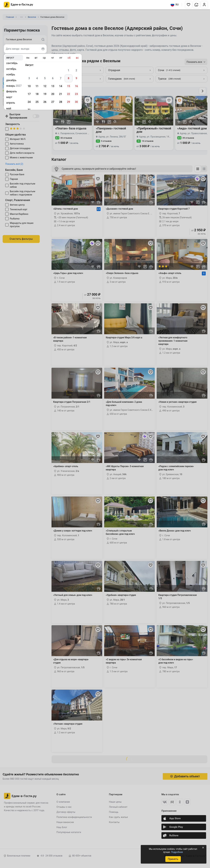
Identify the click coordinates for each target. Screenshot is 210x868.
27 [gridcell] (53, 102)
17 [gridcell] (29, 94)
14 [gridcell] (61, 86)
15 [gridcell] (68, 86)
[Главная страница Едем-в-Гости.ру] (18, 5)
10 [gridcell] (29, 86)
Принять (173, 859)
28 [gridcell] (61, 102)
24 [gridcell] (29, 102)
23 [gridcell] (76, 94)
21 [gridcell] (61, 94)
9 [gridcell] (76, 78)
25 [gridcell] (37, 102)
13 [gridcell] (53, 86)
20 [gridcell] (53, 94)
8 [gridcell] (68, 78)
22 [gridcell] (68, 94)
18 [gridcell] (37, 94)
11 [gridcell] (37, 86)
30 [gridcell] (76, 102)
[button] (189, 5)
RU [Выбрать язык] (175, 5)
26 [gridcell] (45, 102)
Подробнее (177, 852)
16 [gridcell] (76, 86)
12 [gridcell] (45, 86)
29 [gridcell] (68, 102)
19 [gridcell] (45, 94)
